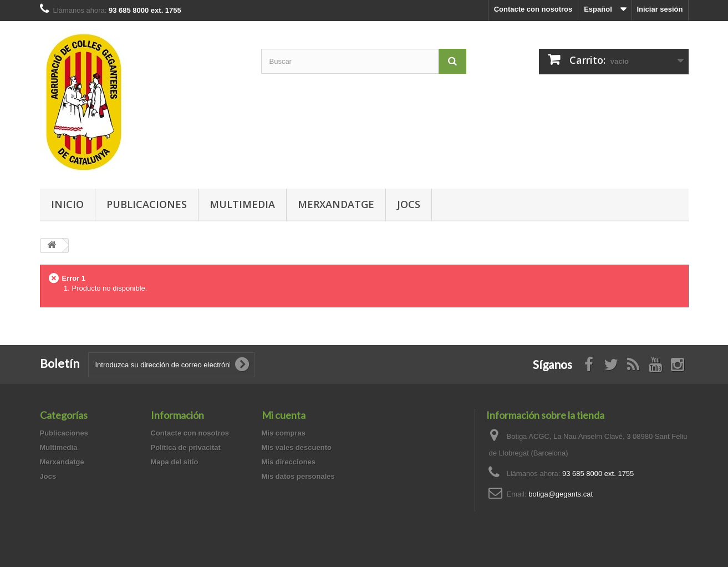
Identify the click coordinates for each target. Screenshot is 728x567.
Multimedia (242, 204)
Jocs (409, 204)
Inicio (67, 204)
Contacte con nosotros (533, 9)
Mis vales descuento (297, 447)
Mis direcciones (289, 462)
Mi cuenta (284, 415)
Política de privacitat (186, 447)
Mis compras (284, 433)
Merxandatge (336, 204)
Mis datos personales (298, 476)
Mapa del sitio (175, 462)
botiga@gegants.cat (561, 494)
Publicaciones (147, 204)
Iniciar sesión (660, 9)
